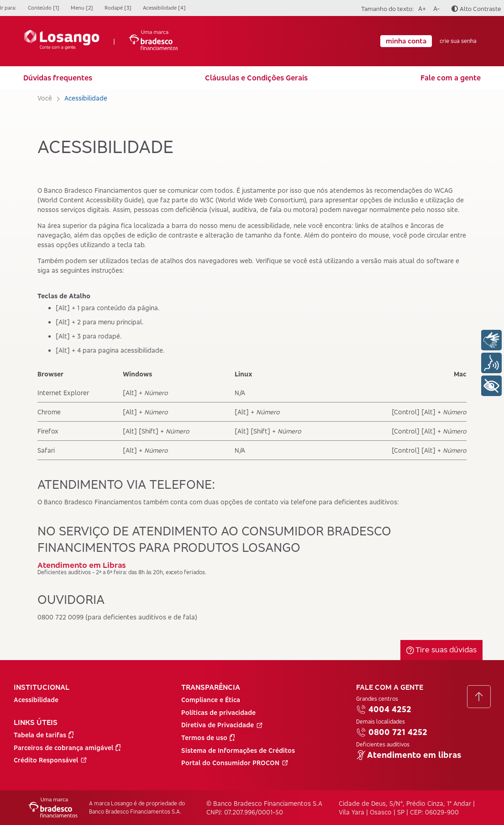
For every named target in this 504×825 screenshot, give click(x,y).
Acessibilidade (36, 700)
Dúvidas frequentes (58, 78)
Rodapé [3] (118, 8)
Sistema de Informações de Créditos (238, 750)
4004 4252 (384, 709)
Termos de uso (208, 738)
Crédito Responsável (50, 760)
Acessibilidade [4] (164, 8)
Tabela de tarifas (44, 735)
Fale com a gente (451, 78)
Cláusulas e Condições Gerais (256, 78)
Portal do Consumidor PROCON (235, 763)
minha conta (406, 41)
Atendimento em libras (409, 755)
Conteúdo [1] (44, 8)
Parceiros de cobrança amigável (67, 748)
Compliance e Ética (211, 700)
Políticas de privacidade (218, 712)
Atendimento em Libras (82, 565)
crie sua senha (458, 41)
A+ (421, 7)
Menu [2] (82, 8)
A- (435, 7)
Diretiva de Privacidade (222, 725)
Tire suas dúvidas (441, 649)
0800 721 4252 (392, 732)
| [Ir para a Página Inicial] (101, 41)
